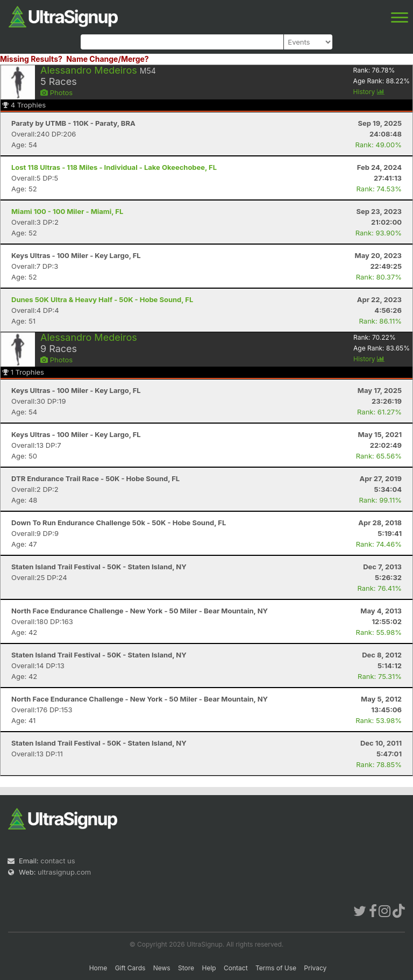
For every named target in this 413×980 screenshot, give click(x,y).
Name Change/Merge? (108, 59)
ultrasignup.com (64, 872)
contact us (58, 861)
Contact (236, 968)
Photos (56, 92)
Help (209, 968)
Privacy (315, 968)
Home (98, 968)
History (369, 92)
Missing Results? (31, 59)
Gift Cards (130, 968)
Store (186, 968)
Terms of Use (276, 968)
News (162, 968)
